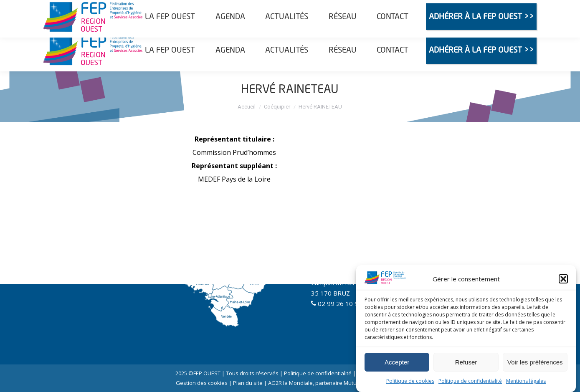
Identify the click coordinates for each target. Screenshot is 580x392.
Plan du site (248, 383)
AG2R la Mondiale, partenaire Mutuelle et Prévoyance (336, 383)
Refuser (466, 362)
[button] (563, 279)
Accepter (397, 362)
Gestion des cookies (202, 383)
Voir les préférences (535, 362)
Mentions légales (526, 381)
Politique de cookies (410, 381)
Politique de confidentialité (470, 381)
